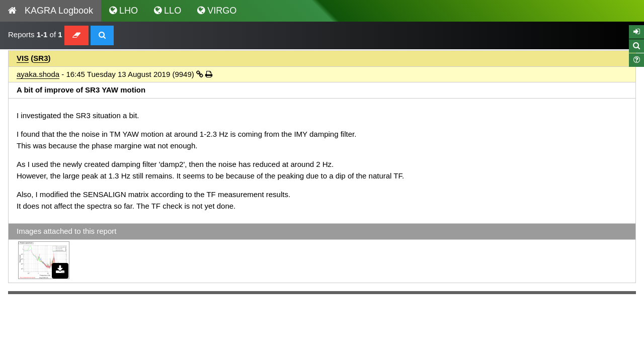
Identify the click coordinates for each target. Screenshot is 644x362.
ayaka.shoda (38, 74)
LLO (168, 11)
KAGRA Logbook (51, 11)
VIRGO (217, 11)
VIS (23, 58)
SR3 (41, 58)
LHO (124, 11)
